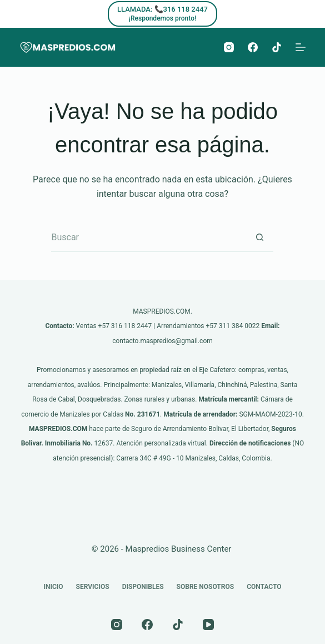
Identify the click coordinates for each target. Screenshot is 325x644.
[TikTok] (277, 47)
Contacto (264, 587)
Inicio (53, 587)
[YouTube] (208, 625)
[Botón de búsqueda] (259, 238)
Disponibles (143, 587)
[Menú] (301, 47)
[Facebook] (253, 47)
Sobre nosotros (206, 587)
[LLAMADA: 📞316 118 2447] (162, 14)
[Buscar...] (148, 238)
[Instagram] (229, 47)
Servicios (93, 587)
